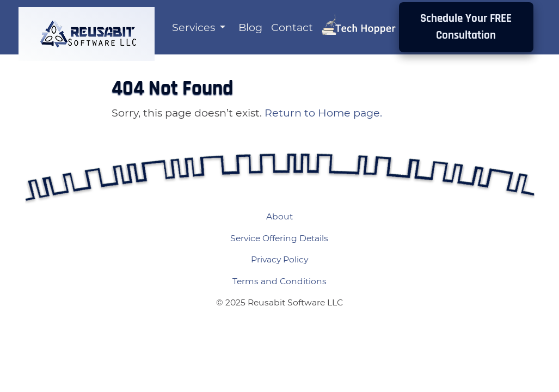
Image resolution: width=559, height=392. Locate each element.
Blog (250, 27)
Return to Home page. (323, 113)
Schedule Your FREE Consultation (466, 27)
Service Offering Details (279, 238)
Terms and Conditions (279, 281)
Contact (292, 27)
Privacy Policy (279, 259)
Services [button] (195, 27)
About (279, 216)
